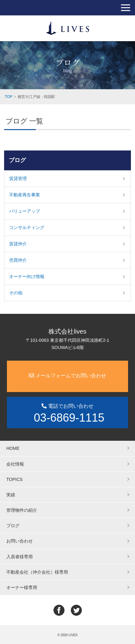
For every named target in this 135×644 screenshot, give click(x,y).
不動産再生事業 (25, 195)
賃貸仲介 (18, 244)
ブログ (17, 160)
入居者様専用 (20, 557)
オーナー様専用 (22, 587)
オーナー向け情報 (27, 276)
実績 (11, 495)
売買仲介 (18, 260)
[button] (126, 8)
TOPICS (14, 479)
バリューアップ (25, 211)
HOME (13, 448)
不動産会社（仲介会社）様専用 (37, 572)
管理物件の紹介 (22, 510)
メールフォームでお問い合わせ (67, 376)
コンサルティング (27, 227)
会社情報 (15, 464)
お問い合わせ (20, 541)
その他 (16, 293)
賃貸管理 (18, 178)
